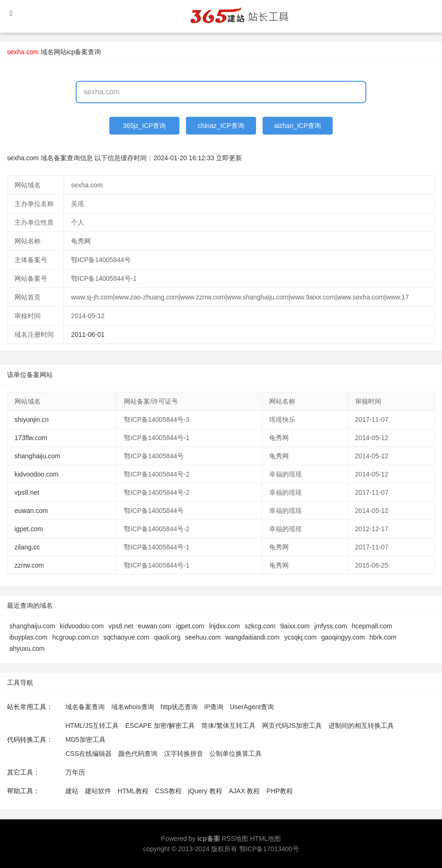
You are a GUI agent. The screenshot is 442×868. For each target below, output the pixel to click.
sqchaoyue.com (126, 637)
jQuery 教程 (205, 791)
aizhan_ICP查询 (298, 126)
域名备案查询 (85, 707)
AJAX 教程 (245, 791)
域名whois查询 (133, 707)
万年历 (75, 772)
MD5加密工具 (86, 740)
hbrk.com (383, 637)
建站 (72, 791)
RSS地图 (235, 839)
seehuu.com (203, 637)
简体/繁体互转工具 (228, 726)
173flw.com (31, 438)
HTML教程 (133, 791)
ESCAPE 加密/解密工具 (160, 726)
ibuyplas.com (29, 637)
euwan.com (31, 511)
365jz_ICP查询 (145, 126)
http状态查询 (179, 707)
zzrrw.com (29, 565)
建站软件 (98, 791)
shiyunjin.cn (32, 420)
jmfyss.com (331, 626)
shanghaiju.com (37, 456)
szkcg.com (260, 626)
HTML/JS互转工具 (92, 726)
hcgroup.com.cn (76, 637)
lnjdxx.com (224, 626)
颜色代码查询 (138, 754)
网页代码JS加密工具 (292, 726)
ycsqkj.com (300, 637)
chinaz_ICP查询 (221, 126)
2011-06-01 (88, 334)
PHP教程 (280, 791)
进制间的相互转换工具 (361, 726)
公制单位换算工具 (235, 754)
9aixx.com (295, 626)
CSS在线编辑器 (89, 754)
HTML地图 (265, 839)
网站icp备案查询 (78, 52)
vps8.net (27, 492)
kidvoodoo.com (36, 474)
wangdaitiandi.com (252, 637)
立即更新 (229, 158)
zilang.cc (27, 547)
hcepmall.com (372, 626)
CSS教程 (168, 791)
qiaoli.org (167, 637)
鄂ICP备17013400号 (269, 849)
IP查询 (214, 707)
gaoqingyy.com (343, 637)
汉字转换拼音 (184, 754)
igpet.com (29, 529)
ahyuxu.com (27, 648)
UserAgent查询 (252, 707)
